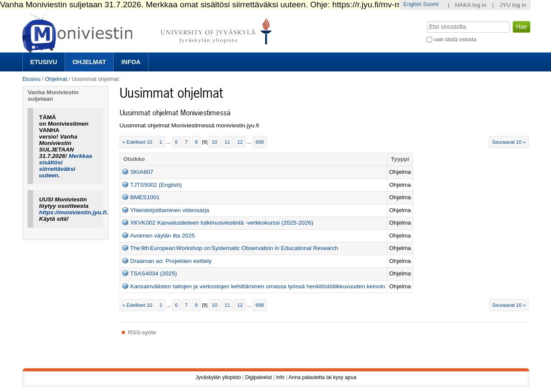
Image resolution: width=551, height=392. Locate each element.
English (412, 4)
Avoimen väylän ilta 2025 (163, 236)
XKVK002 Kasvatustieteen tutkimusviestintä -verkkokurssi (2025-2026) (221, 223)
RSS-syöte (142, 332)
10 (215, 142)
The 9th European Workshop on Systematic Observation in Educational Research (234, 248)
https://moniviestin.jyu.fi (73, 212)
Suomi (431, 4)
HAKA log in (471, 5)
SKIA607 (142, 172)
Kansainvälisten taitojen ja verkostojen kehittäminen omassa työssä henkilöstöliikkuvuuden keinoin (257, 286)
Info (280, 377)
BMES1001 (145, 197)
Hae (426, 20)
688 (260, 142)
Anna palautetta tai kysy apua (322, 377)
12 (240, 142)
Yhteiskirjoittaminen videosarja (170, 210)
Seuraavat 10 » (509, 142)
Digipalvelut (258, 377)
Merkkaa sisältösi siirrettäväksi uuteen (66, 166)
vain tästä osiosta (455, 39)
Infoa (131, 62)
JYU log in (513, 5)
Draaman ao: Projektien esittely (171, 261)
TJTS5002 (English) (156, 185)
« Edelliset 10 (137, 142)
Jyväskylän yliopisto (218, 377)
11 (228, 142)
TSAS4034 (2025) (153, 273)
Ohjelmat (89, 62)
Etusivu (43, 62)
